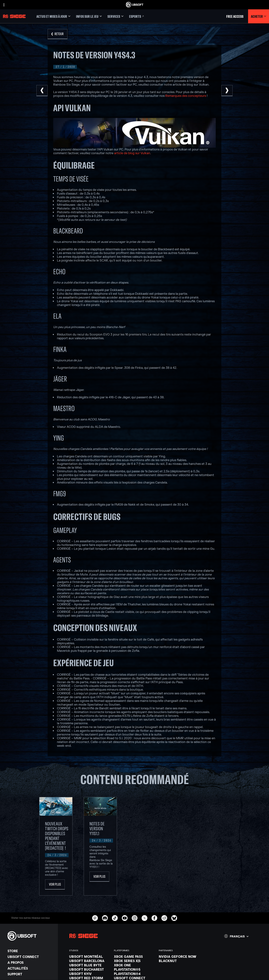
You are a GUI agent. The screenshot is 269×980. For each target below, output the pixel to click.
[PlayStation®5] (134, 972)
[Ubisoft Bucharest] (90, 972)
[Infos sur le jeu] (89, 16)
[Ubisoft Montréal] (90, 959)
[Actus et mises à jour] (53, 16)
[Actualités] (31, 970)
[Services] (115, 16)
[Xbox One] (134, 967)
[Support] (31, 976)
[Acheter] (259, 16)
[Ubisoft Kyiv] (90, 976)
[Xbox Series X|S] (134, 963)
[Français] (236, 938)
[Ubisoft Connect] (31, 959)
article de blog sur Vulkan (132, 153)
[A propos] (31, 965)
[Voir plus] (55, 887)
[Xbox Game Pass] (134, 959)
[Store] (31, 953)
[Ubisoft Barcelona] (90, 963)
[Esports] (137, 16)
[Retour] (58, 34)
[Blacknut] (179, 963)
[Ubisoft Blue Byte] (90, 967)
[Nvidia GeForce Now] (179, 959)
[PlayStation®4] (134, 976)
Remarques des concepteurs (186, 96)
